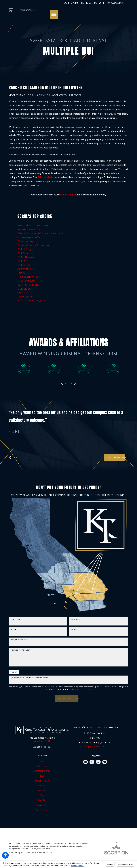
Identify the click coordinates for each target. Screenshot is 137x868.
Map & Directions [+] (95, 747)
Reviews (42, 791)
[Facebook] (92, 762)
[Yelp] (98, 762)
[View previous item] (62, 383)
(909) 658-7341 (116, 3)
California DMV (45, 177)
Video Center (42, 810)
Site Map (42, 800)
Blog (42, 795)
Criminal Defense (42, 771)
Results (42, 786)
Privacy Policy (42, 805)
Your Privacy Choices (42, 853)
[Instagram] (85, 762)
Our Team (42, 766)
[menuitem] (69, 225)
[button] (5, 855)
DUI (19, 101)
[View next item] (76, 383)
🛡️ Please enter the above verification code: (30, 678)
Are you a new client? (20, 640)
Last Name (76, 619)
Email (74, 630)
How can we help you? (20, 650)
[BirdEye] (105, 762)
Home (42, 761)
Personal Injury (42, 781)
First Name (16, 619)
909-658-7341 (42, 741)
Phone (14, 630)
